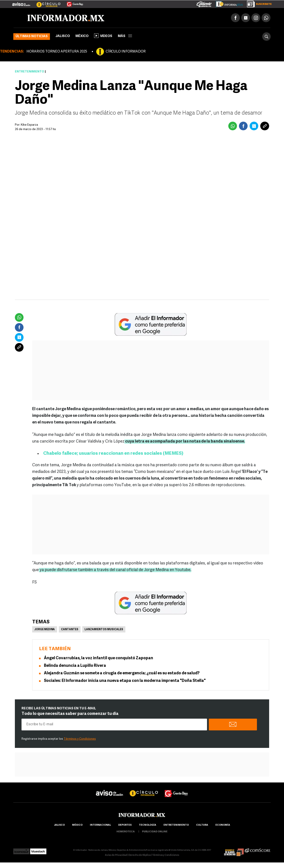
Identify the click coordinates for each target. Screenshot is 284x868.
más (125, 36)
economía (223, 825)
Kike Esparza (29, 125)
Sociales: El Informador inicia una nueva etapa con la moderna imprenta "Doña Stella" (125, 681)
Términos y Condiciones (80, 739)
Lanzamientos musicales (104, 630)
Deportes (125, 825)
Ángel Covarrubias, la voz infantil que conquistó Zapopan (99, 658)
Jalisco (63, 36)
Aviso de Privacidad (116, 855)
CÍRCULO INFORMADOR (126, 52)
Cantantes (70, 630)
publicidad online (155, 832)
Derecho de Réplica (140, 855)
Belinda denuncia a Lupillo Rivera (75, 666)
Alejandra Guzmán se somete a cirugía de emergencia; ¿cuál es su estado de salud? (122, 673)
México (82, 36)
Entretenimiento (30, 72)
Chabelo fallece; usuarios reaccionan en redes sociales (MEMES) (113, 454)
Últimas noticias (32, 36)
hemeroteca (126, 832)
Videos (103, 36)
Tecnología (148, 825)
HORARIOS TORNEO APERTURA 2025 (57, 52)
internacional (100, 825)
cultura (202, 825)
